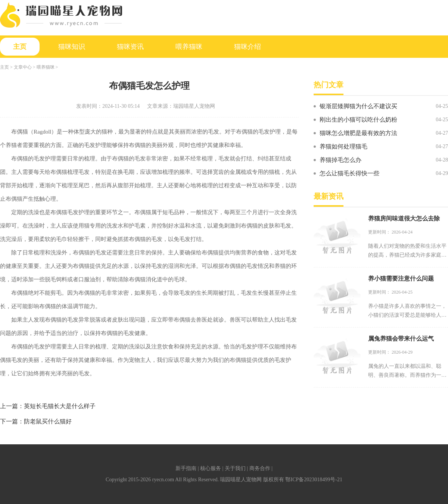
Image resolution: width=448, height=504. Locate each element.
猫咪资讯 (130, 47)
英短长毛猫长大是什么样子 (60, 406)
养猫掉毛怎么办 (340, 160)
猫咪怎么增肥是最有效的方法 (358, 133)
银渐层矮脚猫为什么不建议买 (358, 106)
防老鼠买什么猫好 (48, 421)
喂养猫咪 (189, 47)
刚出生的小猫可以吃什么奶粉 (358, 120)
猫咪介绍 (248, 47)
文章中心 (23, 67)
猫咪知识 (72, 47)
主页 (20, 47)
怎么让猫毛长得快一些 (349, 173)
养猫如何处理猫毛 (343, 146)
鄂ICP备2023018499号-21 (314, 480)
